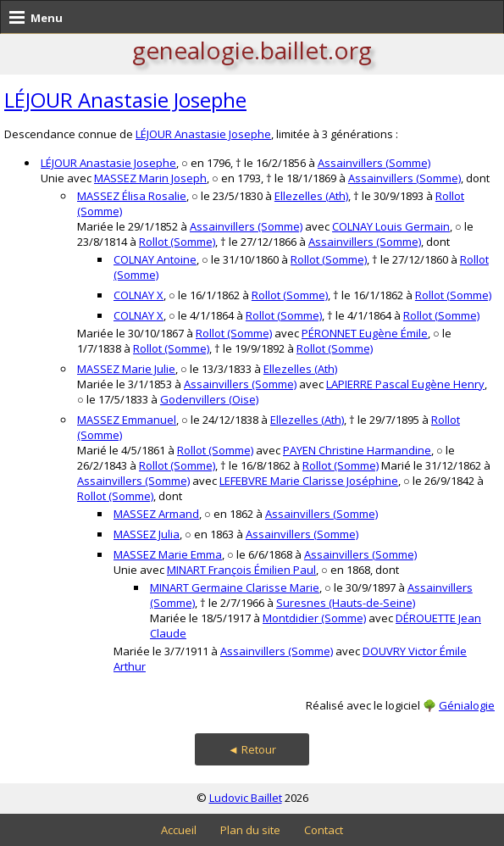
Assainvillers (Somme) (374, 163)
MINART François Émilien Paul (241, 570)
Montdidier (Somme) (314, 618)
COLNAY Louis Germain (391, 226)
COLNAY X (138, 295)
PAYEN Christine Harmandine (357, 450)
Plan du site (250, 830)
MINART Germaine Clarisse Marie (235, 587)
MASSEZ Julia (147, 534)
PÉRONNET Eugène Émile (365, 333)
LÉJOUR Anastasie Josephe (125, 100)
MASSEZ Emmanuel (127, 420)
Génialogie (467, 705)
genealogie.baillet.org (252, 50)
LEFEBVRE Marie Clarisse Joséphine (309, 481)
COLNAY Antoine (155, 259)
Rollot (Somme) (177, 242)
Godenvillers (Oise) (209, 399)
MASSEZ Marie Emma (168, 554)
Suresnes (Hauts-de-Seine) (346, 603)
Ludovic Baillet (246, 798)
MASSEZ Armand (156, 514)
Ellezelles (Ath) (311, 196)
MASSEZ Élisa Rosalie (132, 196)
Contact (324, 830)
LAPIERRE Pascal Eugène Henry (405, 384)
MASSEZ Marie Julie (126, 369)
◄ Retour (252, 749)
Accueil (179, 830)
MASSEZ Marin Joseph (150, 178)
